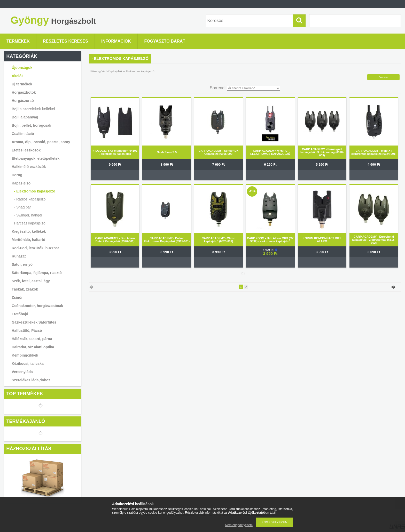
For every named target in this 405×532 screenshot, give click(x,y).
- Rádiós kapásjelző (30, 199)
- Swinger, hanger (28, 215)
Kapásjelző (115, 71)
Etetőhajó (20, 314)
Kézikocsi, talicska (28, 364)
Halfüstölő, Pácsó (27, 331)
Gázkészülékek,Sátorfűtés (34, 322)
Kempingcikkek (25, 355)
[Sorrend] (254, 88)
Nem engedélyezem (239, 525)
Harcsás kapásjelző (30, 223)
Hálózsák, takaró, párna (32, 339)
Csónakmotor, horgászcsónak (37, 306)
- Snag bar (22, 207)
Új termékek (22, 84)
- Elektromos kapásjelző (35, 191)
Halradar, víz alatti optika (33, 347)
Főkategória (98, 71)
